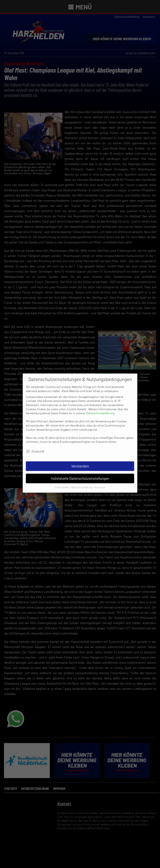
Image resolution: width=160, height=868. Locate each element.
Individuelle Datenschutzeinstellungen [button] (80, 447)
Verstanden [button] (80, 435)
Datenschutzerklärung (100, 382)
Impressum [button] (100, 456)
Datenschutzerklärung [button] (82, 456)
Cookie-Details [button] (62, 456)
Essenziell (35, 420)
